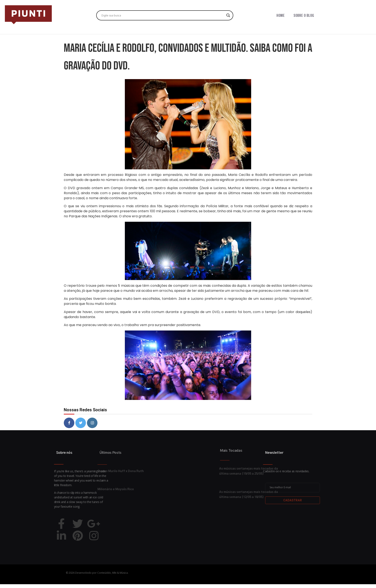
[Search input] (163, 15)
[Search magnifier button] (228, 15)
